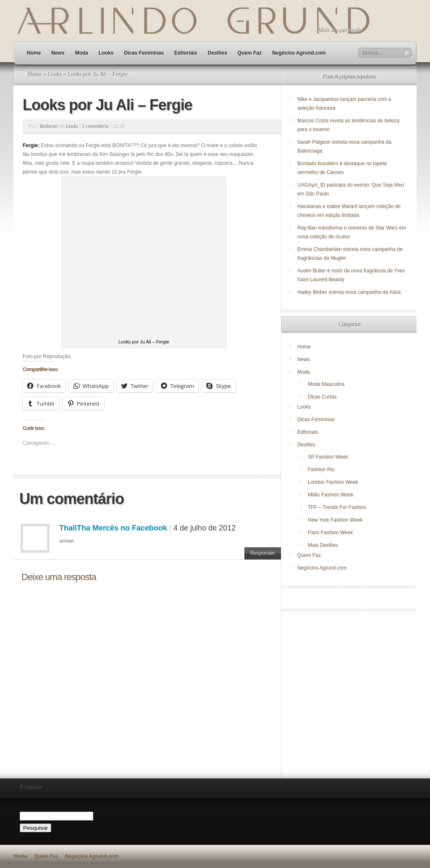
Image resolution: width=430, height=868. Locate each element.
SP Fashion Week (328, 457)
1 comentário (95, 126)
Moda (82, 53)
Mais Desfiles (323, 545)
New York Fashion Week (335, 520)
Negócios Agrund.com (299, 53)
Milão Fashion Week (331, 495)
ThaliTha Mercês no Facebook (113, 528)
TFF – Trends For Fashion (337, 507)
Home (34, 53)
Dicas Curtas (322, 397)
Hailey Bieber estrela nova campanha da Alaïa (349, 292)
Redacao (49, 126)
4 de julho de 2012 (205, 528)
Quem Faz (250, 53)
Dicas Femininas (144, 53)
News (58, 53)
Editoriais (186, 53)
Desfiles (218, 53)
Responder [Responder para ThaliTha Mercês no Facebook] (263, 553)
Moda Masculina (326, 384)
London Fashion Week (333, 482)
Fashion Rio (321, 470)
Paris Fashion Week (330, 533)
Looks (106, 53)
